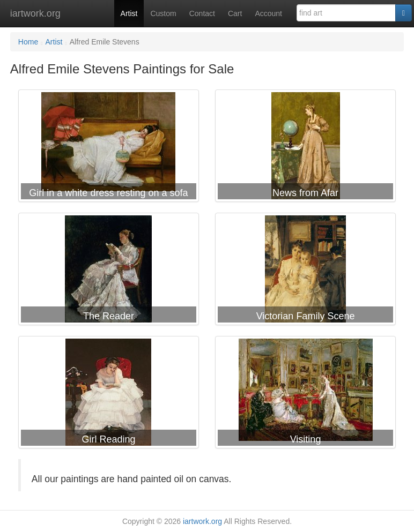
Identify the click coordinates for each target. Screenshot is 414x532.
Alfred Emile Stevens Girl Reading (109, 394)
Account (268, 13)
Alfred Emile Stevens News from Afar (305, 148)
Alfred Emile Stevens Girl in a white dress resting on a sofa (109, 148)
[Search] (404, 13)
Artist (129, 13)
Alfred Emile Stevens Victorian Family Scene (305, 271)
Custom (163, 13)
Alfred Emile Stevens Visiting (305, 394)
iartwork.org (35, 13)
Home (28, 42)
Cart (235, 13)
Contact (202, 13)
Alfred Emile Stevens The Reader (109, 271)
